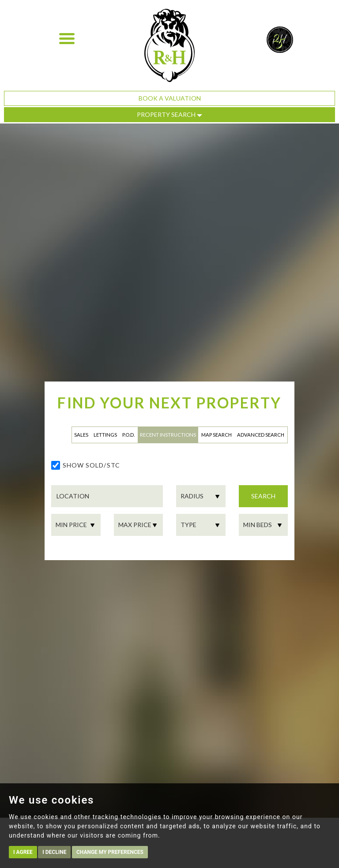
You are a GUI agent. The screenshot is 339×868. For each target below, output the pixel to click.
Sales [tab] (81, 435)
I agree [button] (23, 852)
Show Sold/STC (91, 465)
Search (263, 496)
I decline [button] (54, 852)
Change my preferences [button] (110, 852)
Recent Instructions (168, 435)
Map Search (217, 435)
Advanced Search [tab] (261, 435)
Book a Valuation (170, 98)
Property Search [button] (169, 114)
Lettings (105, 435)
